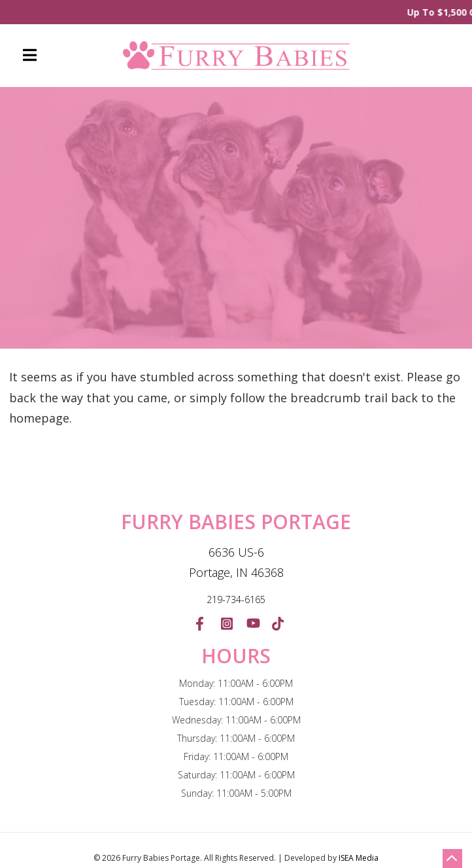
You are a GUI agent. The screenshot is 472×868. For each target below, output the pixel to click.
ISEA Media (359, 858)
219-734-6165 (236, 599)
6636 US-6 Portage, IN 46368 (236, 563)
